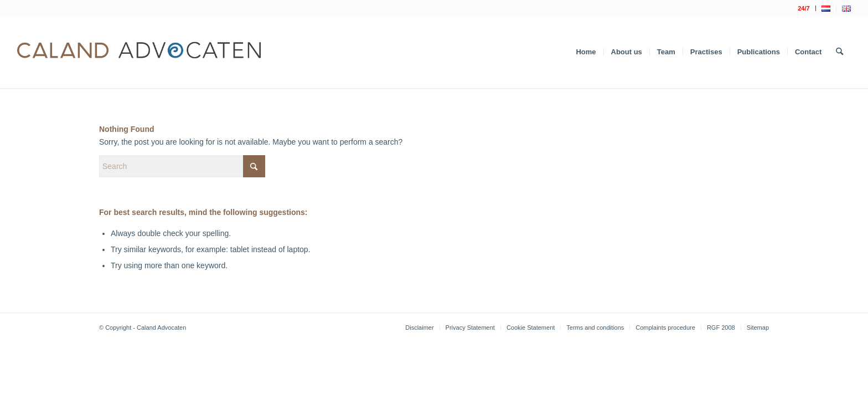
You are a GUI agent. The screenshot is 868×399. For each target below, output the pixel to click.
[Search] (839, 52)
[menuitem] (804, 8)
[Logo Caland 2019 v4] (139, 52)
